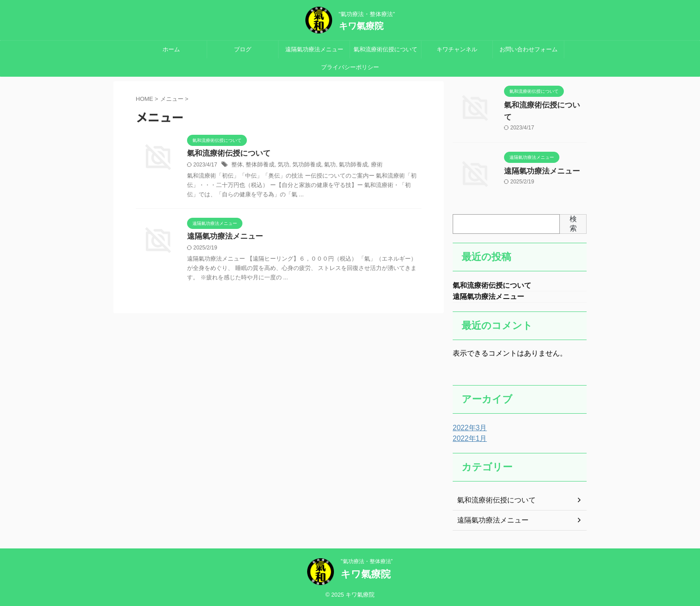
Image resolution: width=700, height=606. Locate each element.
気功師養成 (302, 166)
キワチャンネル (457, 49)
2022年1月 (468, 437)
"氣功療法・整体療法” (367, 560)
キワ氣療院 (361, 26)
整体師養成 (258, 166)
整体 (237, 166)
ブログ (243, 49)
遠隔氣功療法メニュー (314, 49)
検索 (573, 220)
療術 (367, 166)
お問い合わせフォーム (529, 49)
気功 (280, 166)
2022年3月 (468, 427)
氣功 (323, 166)
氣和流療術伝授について (385, 49)
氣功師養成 (345, 166)
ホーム (171, 49)
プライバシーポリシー (350, 67)
